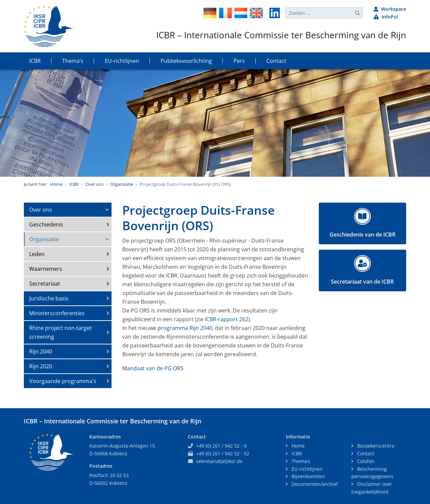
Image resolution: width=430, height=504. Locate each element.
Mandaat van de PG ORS (153, 368)
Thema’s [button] (73, 61)
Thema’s (300, 461)
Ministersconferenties (57, 313)
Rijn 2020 (41, 366)
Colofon (365, 461)
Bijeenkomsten (308, 476)
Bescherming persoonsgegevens (372, 473)
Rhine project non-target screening (60, 332)
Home (56, 184)
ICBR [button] (35, 61)
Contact (365, 453)
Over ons (94, 184)
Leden (37, 254)
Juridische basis (49, 298)
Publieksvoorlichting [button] (186, 61)
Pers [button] (239, 61)
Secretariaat (45, 284)
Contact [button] (276, 61)
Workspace (390, 9)
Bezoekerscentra (375, 446)
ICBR (74, 184)
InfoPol (386, 17)
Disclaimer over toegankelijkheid (372, 488)
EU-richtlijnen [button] (122, 61)
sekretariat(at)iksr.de (219, 461)
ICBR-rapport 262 (227, 319)
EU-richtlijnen (306, 469)
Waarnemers (46, 269)
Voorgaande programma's (63, 381)
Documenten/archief (314, 484)
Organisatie (122, 184)
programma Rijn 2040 (185, 328)
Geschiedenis (46, 224)
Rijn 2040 (41, 351)
